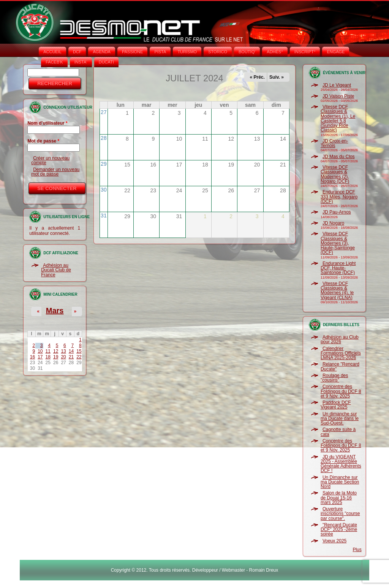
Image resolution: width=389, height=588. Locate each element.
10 (40, 351)
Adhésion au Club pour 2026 (340, 339)
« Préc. (257, 77)
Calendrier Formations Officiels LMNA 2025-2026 (341, 353)
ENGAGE (336, 52)
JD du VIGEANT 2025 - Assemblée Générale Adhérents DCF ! (341, 464)
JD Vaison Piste (338, 96)
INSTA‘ (81, 62)
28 (104, 138)
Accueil (52, 52)
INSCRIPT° (305, 52)
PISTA (160, 52)
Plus (357, 550)
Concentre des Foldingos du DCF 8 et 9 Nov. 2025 (341, 391)
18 (48, 357)
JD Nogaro (333, 223)
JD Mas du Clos (339, 157)
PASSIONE (132, 52)
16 (32, 357)
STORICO (218, 52)
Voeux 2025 (334, 541)
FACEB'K (54, 62)
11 (48, 351)
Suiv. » (277, 77)
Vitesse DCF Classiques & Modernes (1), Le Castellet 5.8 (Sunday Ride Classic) (338, 118)
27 (104, 112)
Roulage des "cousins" (334, 378)
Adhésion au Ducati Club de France (56, 270)
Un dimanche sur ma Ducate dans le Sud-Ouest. (340, 419)
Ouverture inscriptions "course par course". (340, 514)
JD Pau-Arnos (337, 212)
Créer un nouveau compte (50, 160)
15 (79, 351)
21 (71, 357)
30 (104, 190)
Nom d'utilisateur (47, 123)
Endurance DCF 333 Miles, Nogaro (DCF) (339, 197)
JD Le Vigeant (337, 85)
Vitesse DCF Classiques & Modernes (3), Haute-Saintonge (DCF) (338, 243)
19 (56, 357)
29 (104, 164)
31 (104, 216)
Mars (55, 311)
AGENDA (101, 52)
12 (56, 351)
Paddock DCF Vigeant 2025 (336, 405)
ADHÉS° (275, 52)
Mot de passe (43, 141)
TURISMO (187, 52)
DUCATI (106, 62)
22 (79, 357)
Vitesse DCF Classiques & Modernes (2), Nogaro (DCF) (335, 174)
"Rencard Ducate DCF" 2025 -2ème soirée (339, 530)
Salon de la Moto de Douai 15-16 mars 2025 (339, 498)
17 (40, 357)
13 (63, 351)
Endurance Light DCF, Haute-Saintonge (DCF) (338, 268)
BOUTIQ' (247, 52)
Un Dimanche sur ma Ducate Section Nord (340, 482)
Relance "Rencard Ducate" (340, 366)
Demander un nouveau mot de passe (55, 172)
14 (71, 351)
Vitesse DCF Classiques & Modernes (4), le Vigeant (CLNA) (337, 291)
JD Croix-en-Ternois (334, 143)
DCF (77, 52)
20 (63, 357)
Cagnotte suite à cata (338, 432)
